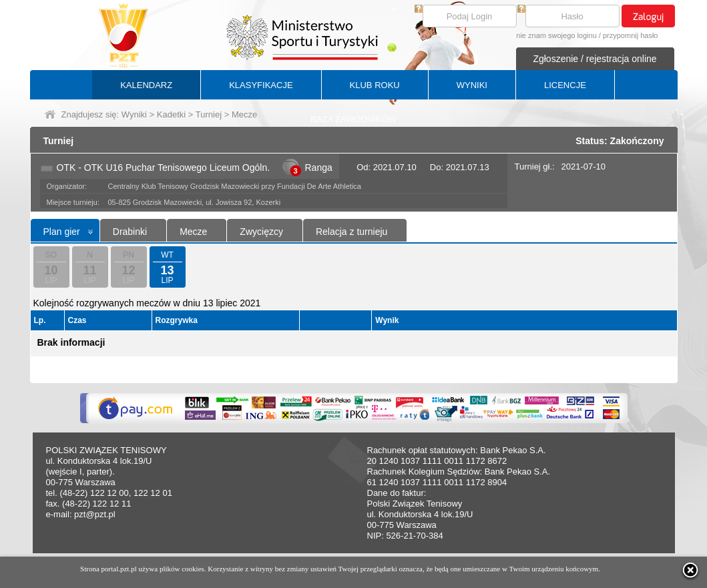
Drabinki (130, 232)
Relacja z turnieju (351, 232)
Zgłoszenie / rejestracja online (595, 59)
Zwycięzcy (261, 232)
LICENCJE (565, 85)
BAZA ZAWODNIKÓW (353, 119)
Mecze (193, 232)
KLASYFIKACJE (261, 85)
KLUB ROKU (375, 85)
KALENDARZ (146, 85)
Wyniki (134, 114)
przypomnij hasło (631, 35)
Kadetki (171, 114)
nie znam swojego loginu (556, 35)
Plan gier (62, 232)
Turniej (209, 114)
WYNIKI (472, 85)
